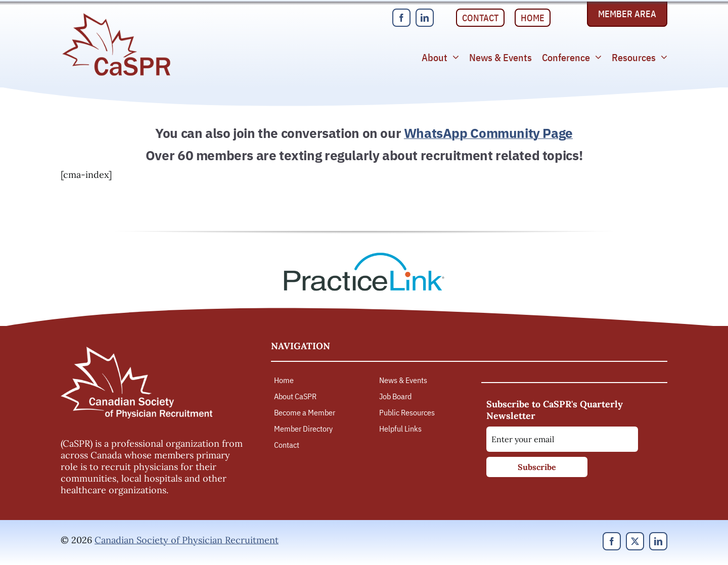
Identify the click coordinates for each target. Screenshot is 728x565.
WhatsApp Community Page (488, 133)
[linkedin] (425, 18)
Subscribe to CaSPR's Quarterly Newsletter (555, 410)
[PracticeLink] (364, 256)
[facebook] (401, 18)
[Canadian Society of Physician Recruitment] (116, 16)
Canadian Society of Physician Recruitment (187, 540)
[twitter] (635, 541)
